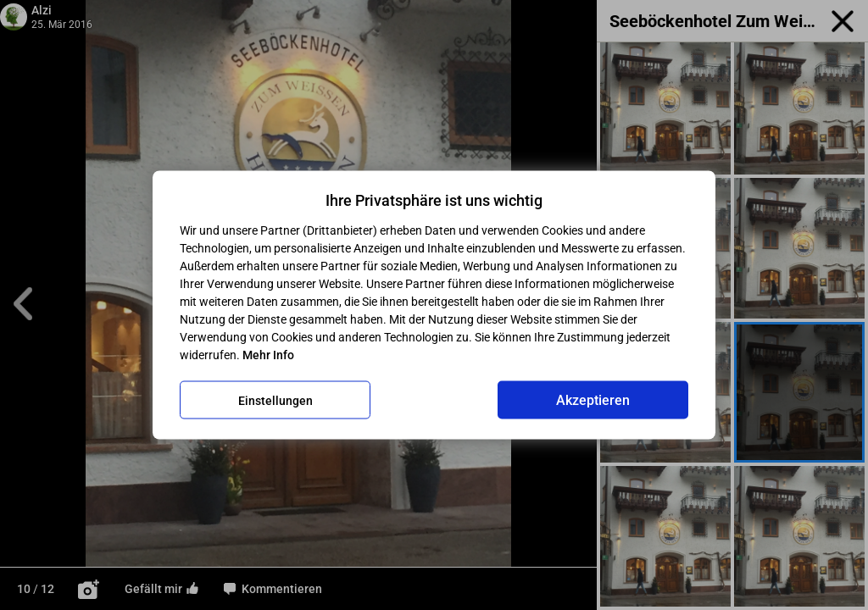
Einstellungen (275, 400)
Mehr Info (268, 355)
